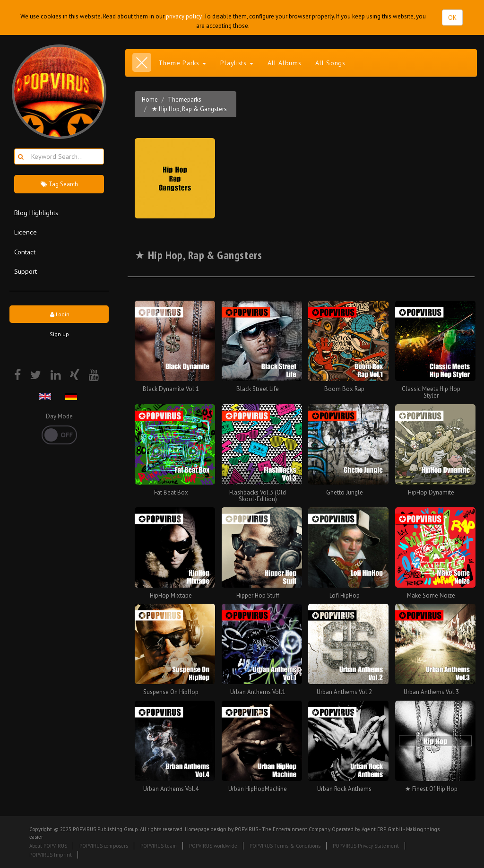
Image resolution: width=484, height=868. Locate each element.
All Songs (330, 63)
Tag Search (59, 184)
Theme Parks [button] (182, 63)
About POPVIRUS (48, 846)
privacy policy (184, 16)
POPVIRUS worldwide (213, 846)
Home (150, 100)
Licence (26, 232)
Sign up (59, 334)
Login (59, 314)
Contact (25, 252)
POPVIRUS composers (104, 846)
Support (26, 271)
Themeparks (185, 100)
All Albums (284, 63)
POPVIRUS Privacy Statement (366, 846)
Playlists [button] (237, 63)
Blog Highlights (36, 213)
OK (452, 17)
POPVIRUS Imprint (51, 855)
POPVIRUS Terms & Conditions (285, 846)
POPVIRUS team (159, 846)
